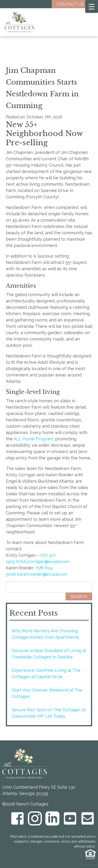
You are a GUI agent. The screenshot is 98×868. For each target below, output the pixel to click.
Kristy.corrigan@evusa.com (43, 561)
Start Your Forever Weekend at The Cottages (47, 693)
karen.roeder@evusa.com (42, 574)
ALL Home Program (33, 439)
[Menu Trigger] (92, 6)
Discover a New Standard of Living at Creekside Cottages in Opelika (49, 654)
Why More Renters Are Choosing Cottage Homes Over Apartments (45, 634)
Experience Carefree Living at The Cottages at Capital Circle (46, 673)
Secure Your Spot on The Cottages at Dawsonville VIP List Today (49, 713)
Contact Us (74, 4)
